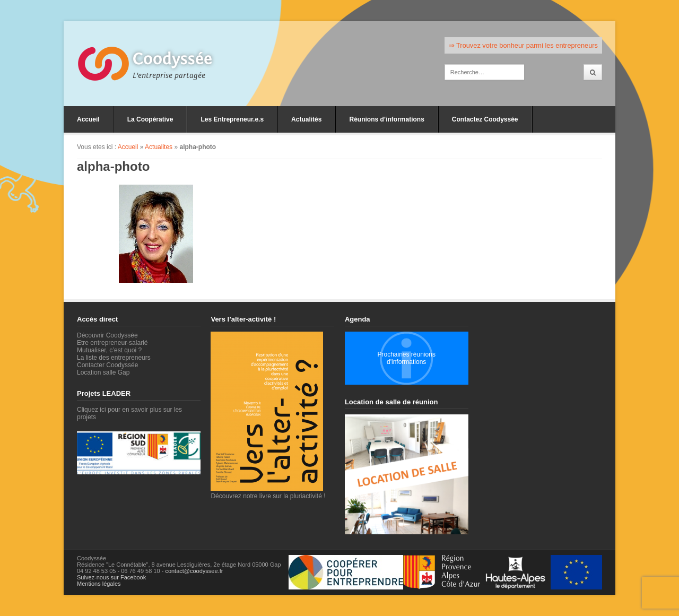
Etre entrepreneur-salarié (112, 343)
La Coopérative (150, 119)
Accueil (88, 119)
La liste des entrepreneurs (114, 358)
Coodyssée (172, 59)
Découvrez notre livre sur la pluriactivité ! (268, 492)
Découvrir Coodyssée (107, 335)
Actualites (159, 147)
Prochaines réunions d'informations (406, 358)
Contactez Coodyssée (485, 119)
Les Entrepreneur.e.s (232, 119)
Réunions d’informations (386, 119)
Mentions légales (99, 584)
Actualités (306, 119)
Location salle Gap (103, 372)
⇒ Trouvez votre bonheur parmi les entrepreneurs (523, 45)
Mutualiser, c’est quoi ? (109, 350)
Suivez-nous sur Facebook (111, 577)
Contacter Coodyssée (107, 365)
